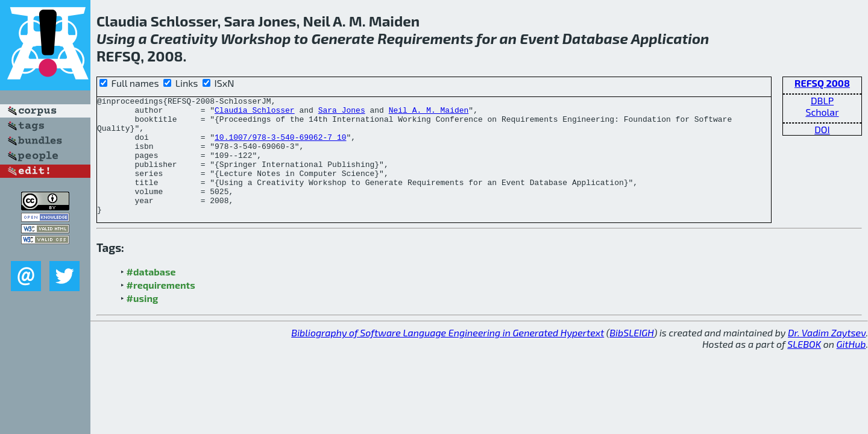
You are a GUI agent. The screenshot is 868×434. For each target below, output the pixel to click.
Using (116, 38)
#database (151, 295)
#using (143, 322)
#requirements (161, 308)
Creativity (184, 38)
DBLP (822, 100)
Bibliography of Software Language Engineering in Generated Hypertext (448, 356)
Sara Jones (342, 113)
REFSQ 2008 (822, 83)
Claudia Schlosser (255, 113)
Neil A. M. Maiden (429, 113)
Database (595, 38)
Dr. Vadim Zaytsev (827, 356)
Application (670, 38)
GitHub (851, 367)
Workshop (256, 38)
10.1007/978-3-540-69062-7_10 (280, 146)
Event (539, 38)
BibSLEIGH (631, 356)
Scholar (822, 112)
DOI (822, 129)
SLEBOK (804, 367)
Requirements (425, 38)
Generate (343, 38)
